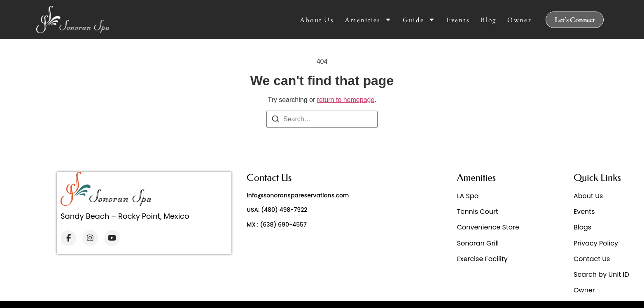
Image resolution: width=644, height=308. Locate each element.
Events (458, 20)
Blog (488, 20)
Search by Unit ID (601, 274)
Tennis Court (478, 212)
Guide (419, 20)
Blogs (582, 227)
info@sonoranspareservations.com (298, 195)
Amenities (368, 20)
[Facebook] (68, 238)
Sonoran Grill (478, 243)
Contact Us (592, 259)
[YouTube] (112, 238)
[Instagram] (90, 238)
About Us (317, 20)
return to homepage (346, 100)
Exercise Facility (482, 259)
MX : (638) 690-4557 (277, 225)
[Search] (275, 120)
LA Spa (468, 196)
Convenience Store (488, 227)
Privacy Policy (596, 243)
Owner (519, 20)
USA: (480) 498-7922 (277, 210)
